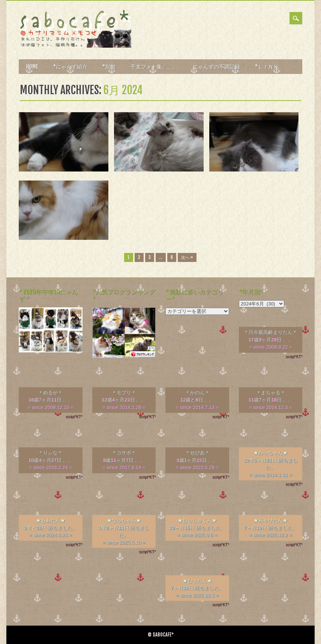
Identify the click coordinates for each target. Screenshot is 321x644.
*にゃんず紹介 (70, 67)
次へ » (187, 257)
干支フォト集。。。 (154, 67)
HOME (32, 67)
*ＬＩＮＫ (267, 67)
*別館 (109, 67)
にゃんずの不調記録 (216, 67)
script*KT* (294, 357)
